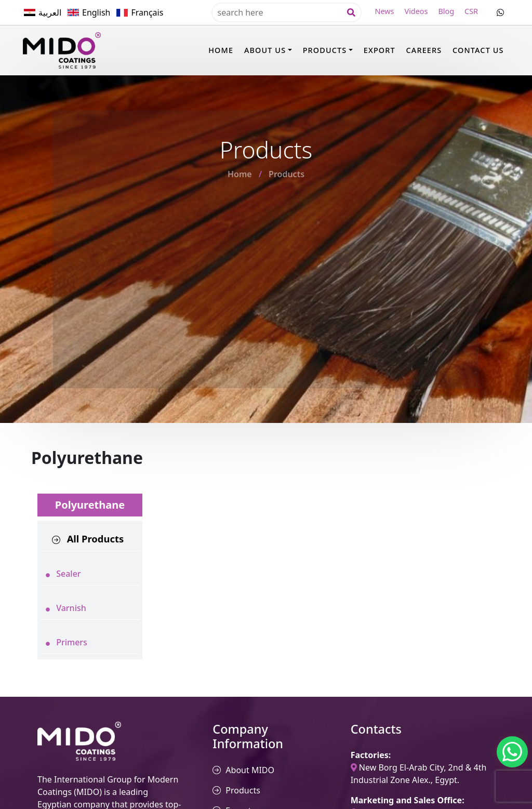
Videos (416, 11)
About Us (265, 50)
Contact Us (478, 50)
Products (325, 50)
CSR (471, 11)
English (96, 12)
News (385, 11)
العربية (50, 12)
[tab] (90, 539)
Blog (446, 11)
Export (380, 50)
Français (147, 12)
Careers (424, 50)
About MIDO (250, 770)
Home (221, 50)
